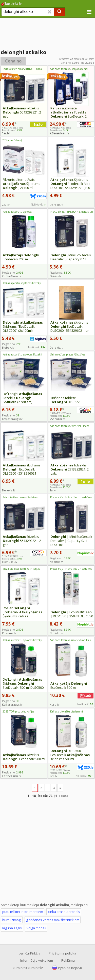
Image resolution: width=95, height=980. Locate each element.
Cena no (13, 61)
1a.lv (6, 133)
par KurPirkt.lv (30, 953)
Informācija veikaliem (37, 960)
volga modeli (36, 928)
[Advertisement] (48, 33)
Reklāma (68, 960)
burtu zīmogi (12, 920)
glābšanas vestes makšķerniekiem (53, 920)
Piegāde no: (13, 273)
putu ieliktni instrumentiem (23, 912)
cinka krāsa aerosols (64, 912)
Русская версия (70, 968)
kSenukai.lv (59, 133)
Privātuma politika (62, 953)
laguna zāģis (12, 928)
